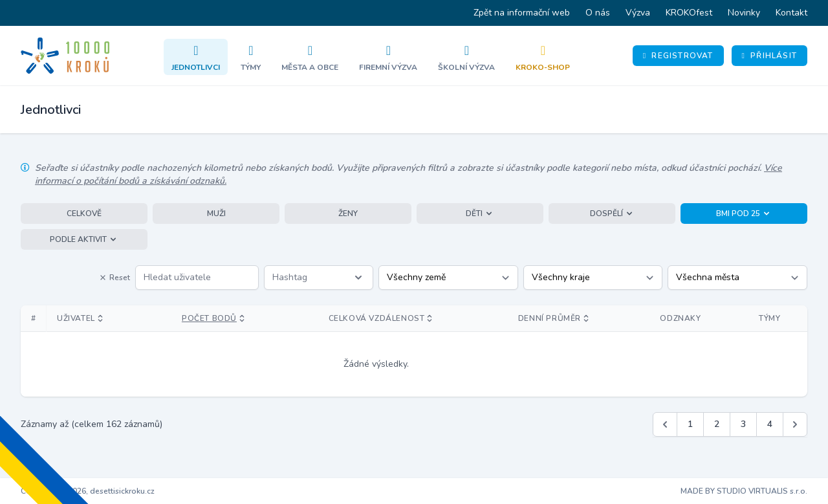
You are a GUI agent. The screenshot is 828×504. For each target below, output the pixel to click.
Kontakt (791, 13)
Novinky (744, 13)
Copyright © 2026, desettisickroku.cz (88, 491)
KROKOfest (689, 13)
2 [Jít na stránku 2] (717, 424)
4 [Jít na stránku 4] (770, 424)
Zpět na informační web (522, 13)
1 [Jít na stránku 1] (690, 424)
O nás (598, 13)
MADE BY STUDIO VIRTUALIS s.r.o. (744, 491)
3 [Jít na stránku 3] (743, 424)
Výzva (638, 13)
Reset (114, 278)
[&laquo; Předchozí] (665, 424)
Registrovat (678, 56)
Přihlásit (769, 56)
